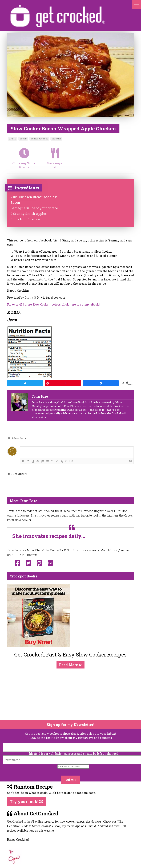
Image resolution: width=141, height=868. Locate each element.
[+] (71, 461)
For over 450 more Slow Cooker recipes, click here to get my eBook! (53, 304)
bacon (23, 139)
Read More (70, 665)
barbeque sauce (39, 139)
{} (67, 461)
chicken (56, 139)
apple (12, 139)
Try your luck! (27, 801)
